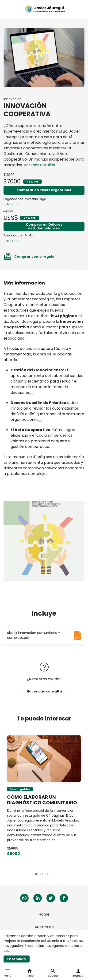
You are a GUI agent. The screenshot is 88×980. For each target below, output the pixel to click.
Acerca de (44, 927)
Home (44, 914)
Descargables (20, 789)
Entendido (17, 959)
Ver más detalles (39, 165)
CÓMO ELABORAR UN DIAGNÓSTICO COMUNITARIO (42, 800)
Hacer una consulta (44, 691)
